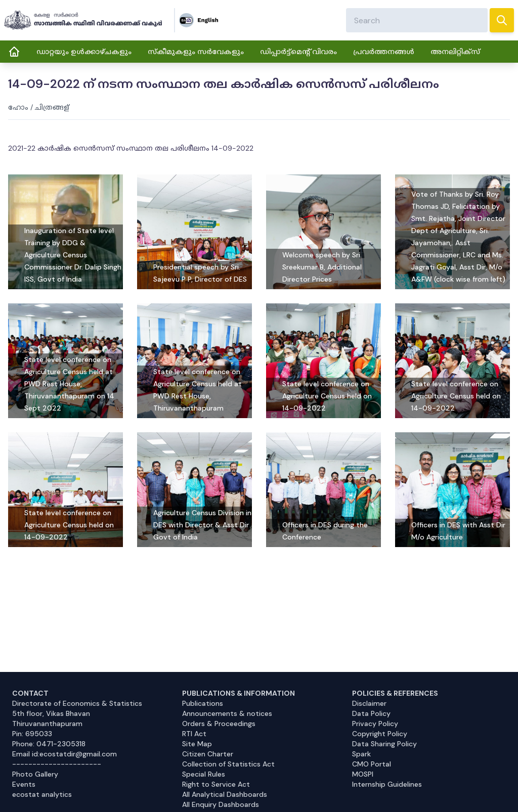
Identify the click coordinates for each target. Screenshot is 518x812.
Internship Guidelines (387, 784)
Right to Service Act (216, 784)
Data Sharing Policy (384, 744)
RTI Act (194, 734)
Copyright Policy (380, 734)
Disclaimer (369, 703)
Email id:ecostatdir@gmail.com (64, 754)
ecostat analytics (42, 794)
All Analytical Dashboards (225, 794)
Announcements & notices (227, 713)
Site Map (197, 744)
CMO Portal (372, 764)
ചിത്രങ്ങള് (52, 107)
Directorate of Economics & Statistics (77, 703)
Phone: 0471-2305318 (49, 744)
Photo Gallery (35, 774)
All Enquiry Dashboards (221, 804)
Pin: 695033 (32, 734)
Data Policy (371, 713)
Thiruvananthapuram (47, 724)
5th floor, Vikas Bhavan (51, 713)
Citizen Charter (208, 754)
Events (24, 784)
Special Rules (204, 774)
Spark (361, 754)
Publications (203, 703)
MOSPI (363, 774)
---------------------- (57, 764)
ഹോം (18, 107)
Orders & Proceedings (219, 724)
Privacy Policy (375, 724)
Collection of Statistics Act (228, 764)
